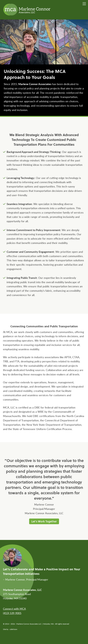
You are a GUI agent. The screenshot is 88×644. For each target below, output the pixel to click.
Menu (84, 4)
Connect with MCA (14, 609)
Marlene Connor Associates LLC (27, 10)
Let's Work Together (44, 521)
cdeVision (13, 629)
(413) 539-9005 (12, 613)
